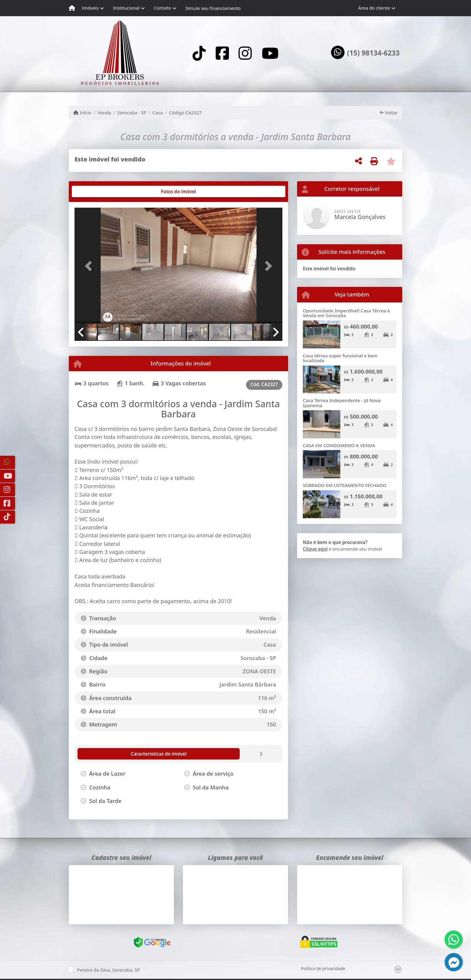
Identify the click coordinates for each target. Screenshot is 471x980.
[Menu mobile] (72, 8)
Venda (104, 113)
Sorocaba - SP (132, 113)
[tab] (94, 191)
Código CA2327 (185, 113)
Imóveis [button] (90, 8)
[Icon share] (199, 53)
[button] (90, 266)
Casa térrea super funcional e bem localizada (340, 358)
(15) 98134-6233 (373, 53)
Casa (158, 113)
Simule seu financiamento (213, 8)
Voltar (389, 113)
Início (82, 113)
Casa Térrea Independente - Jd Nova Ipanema (342, 403)
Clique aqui (315, 549)
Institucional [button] (126, 8)
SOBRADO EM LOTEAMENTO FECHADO (345, 485)
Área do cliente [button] (374, 8)
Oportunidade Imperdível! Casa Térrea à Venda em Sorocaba (346, 313)
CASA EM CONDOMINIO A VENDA (339, 445)
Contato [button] (162, 8)
